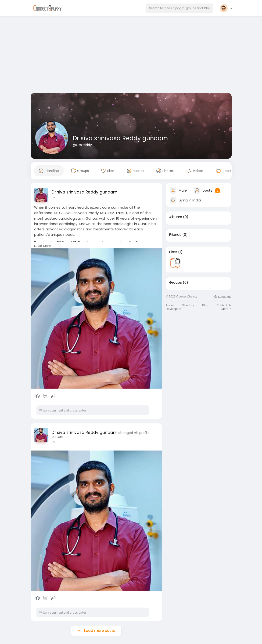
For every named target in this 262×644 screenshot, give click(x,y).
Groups (176, 283)
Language (223, 297)
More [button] (226, 309)
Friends (175, 235)
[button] (179, 8)
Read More (43, 246)
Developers (173, 309)
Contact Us (224, 305)
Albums (176, 217)
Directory (188, 305)
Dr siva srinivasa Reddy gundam (120, 138)
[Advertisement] (131, 56)
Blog (205, 305)
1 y (53, 198)
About (170, 305)
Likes (173, 252)
